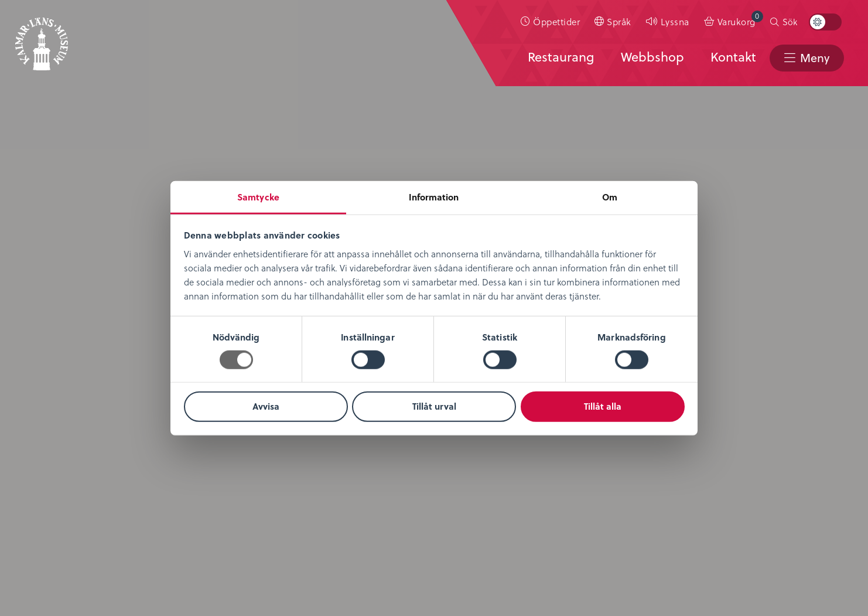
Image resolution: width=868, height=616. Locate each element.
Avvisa (266, 406)
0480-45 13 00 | (287, 546)
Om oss (45, 292)
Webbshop (652, 57)
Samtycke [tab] (258, 196)
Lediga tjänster (62, 327)
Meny (814, 58)
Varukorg (740, 19)
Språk (619, 21)
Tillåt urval (434, 406)
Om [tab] (610, 196)
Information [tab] (434, 196)
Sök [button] (790, 22)
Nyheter (45, 309)
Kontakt (733, 57)
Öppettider (556, 21)
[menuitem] (551, 22)
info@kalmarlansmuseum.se (381, 546)
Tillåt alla (603, 406)
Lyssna (675, 21)
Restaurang (560, 57)
